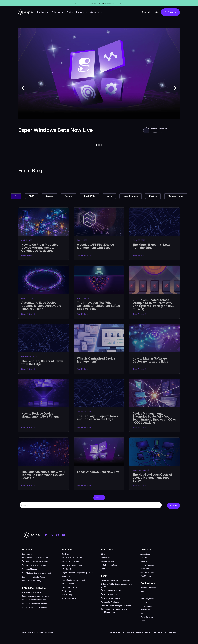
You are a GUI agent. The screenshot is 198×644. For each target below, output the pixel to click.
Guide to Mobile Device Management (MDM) (116, 585)
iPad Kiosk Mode (72, 562)
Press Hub (145, 569)
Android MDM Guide (113, 590)
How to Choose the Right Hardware (115, 580)
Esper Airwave (28, 554)
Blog (103, 554)
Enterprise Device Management (35, 558)
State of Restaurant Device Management (115, 611)
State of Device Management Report (116, 606)
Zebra (143, 621)
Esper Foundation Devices (36, 604)
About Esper (146, 554)
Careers (144, 561)
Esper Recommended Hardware (35, 596)
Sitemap (172, 632)
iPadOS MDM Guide (112, 598)
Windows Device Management (38, 573)
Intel (142, 595)
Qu (142, 613)
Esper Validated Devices (36, 600)
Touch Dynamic (147, 617)
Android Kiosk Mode (73, 558)
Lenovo (144, 602)
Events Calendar (147, 565)
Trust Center (146, 576)
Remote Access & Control (72, 565)
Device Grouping (69, 584)
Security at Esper (147, 572)
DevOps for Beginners (110, 602)
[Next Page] (99, 498)
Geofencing (66, 591)
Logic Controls (146, 606)
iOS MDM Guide (111, 594)
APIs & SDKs (67, 569)
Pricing (70, 12)
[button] (43, 12)
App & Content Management (73, 580)
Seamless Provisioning (32, 581)
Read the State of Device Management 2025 (104, 4)
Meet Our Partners (148, 588)
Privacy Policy (160, 632)
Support (146, 12)
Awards (144, 558)
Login (155, 12)
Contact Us (106, 569)
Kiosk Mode (67, 554)
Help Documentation (110, 565)
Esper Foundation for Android (34, 577)
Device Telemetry (69, 587)
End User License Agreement (139, 632)
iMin (142, 591)
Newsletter (106, 558)
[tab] (16, 196)
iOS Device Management (36, 565)
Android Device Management (38, 561)
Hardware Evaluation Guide (33, 592)
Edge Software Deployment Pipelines (77, 573)
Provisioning (67, 595)
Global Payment (147, 599)
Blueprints (66, 576)
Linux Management (33, 569)
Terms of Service (117, 632)
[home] (26, 12)
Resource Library (108, 561)
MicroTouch (145, 610)
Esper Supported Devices (36, 608)
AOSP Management (70, 598)
